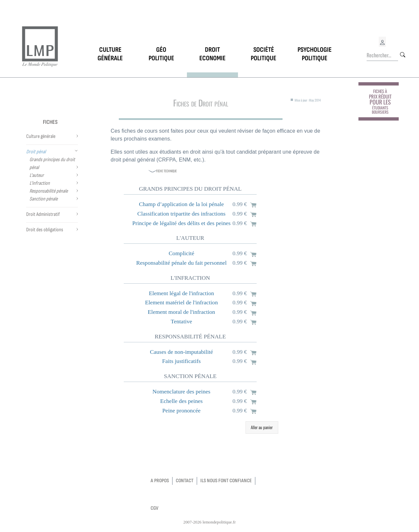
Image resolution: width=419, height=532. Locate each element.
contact (185, 481)
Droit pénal (36, 152)
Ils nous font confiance (226, 481)
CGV (155, 508)
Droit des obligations (45, 230)
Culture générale (41, 136)
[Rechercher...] (382, 55)
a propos (160, 481)
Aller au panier (262, 427)
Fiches (50, 122)
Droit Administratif (43, 214)
